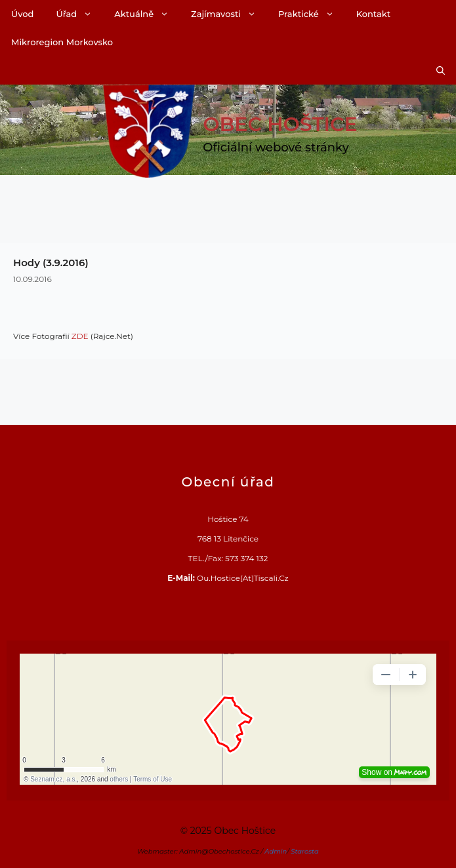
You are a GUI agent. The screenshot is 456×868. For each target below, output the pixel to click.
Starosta (305, 851)
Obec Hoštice (280, 124)
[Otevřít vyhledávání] (441, 70)
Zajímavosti (229, 14)
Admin (276, 851)
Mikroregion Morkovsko (62, 42)
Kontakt (373, 14)
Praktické (312, 14)
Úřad (79, 14)
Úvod (22, 14)
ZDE (80, 336)
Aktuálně (147, 14)
